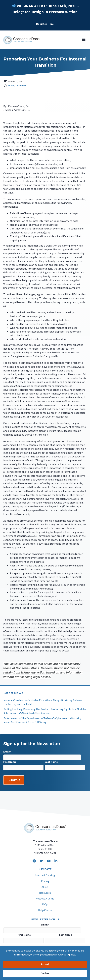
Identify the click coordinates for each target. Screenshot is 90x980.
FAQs (45, 905)
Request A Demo (45, 899)
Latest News (21, 86)
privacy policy (68, 955)
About (45, 887)
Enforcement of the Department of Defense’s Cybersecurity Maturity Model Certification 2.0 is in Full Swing (42, 720)
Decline (45, 973)
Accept (45, 964)
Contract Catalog (45, 876)
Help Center (45, 910)
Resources (45, 893)
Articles (11, 86)
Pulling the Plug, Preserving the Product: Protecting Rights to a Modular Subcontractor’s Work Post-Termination (45, 711)
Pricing (45, 882)
